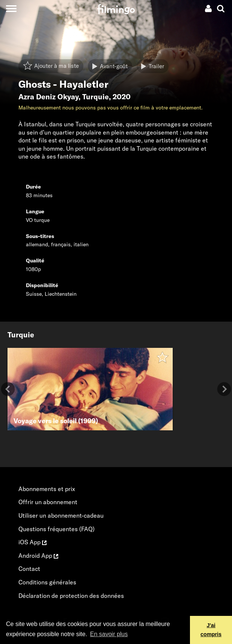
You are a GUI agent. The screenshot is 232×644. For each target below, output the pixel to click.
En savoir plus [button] (109, 634)
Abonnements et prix (47, 489)
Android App (38, 556)
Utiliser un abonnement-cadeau (61, 515)
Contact (29, 569)
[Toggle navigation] (11, 8)
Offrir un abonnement (48, 502)
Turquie (96, 97)
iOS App (32, 542)
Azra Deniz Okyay (48, 97)
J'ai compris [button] (211, 630)
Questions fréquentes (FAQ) (56, 529)
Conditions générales (47, 582)
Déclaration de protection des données (71, 596)
